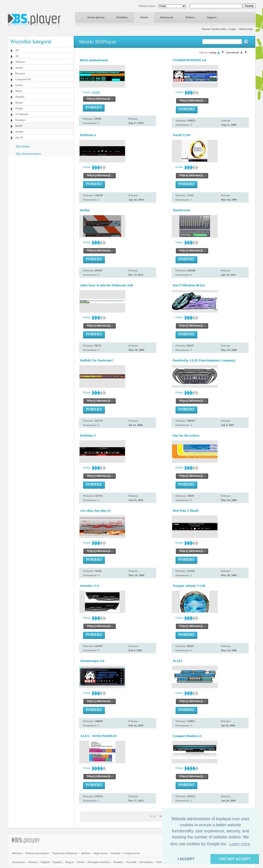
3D (17, 56)
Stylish (19, 132)
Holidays (20, 120)
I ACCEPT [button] (186, 859)
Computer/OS (23, 79)
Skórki (144, 17)
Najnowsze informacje (65, 853)
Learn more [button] (240, 844)
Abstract (20, 62)
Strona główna (96, 17)
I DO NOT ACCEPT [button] (235, 859)
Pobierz (190, 17)
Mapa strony (101, 853)
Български (19, 862)
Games (19, 85)
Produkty (122, 17)
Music (19, 91)
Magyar (69, 862)
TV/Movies (22, 114)
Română (118, 862)
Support (212, 17)
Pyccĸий (131, 862)
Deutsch (33, 862)
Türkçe (160, 862)
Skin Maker (23, 146)
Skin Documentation (28, 154)
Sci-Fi (19, 126)
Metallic (20, 97)
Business (20, 73)
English (45, 862)
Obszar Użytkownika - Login (219, 29)
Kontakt (116, 853)
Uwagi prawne (132, 853)
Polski (81, 862)
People (19, 108)
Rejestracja (246, 29)
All (17, 50)
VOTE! (96, 92)
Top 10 (19, 137)
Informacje (167, 17)
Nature (19, 102)
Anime (19, 68)
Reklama (17, 853)
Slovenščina (146, 862)
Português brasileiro (99, 862)
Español (57, 862)
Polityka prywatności (37, 853)
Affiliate (86, 853)
